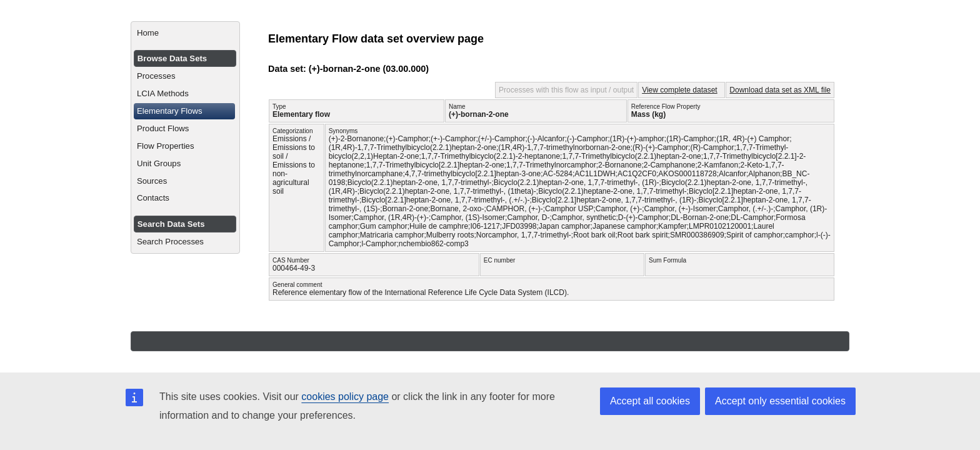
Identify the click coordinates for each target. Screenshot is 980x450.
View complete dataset (680, 90)
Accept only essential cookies (780, 401)
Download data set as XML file (780, 90)
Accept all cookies (650, 401)
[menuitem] (185, 33)
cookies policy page (345, 397)
